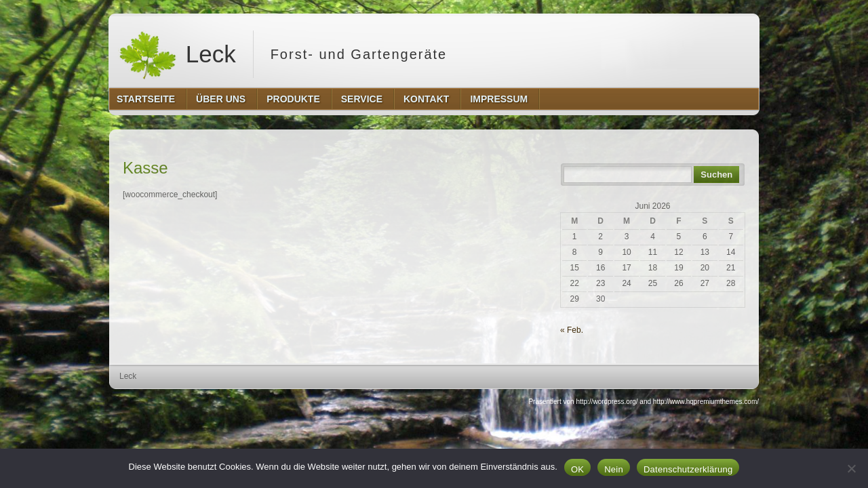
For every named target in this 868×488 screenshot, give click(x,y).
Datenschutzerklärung (688, 469)
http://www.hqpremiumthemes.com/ (706, 402)
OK (577, 469)
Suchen (716, 175)
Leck (177, 54)
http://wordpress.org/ (607, 402)
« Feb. (572, 330)
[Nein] (851, 468)
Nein (614, 469)
